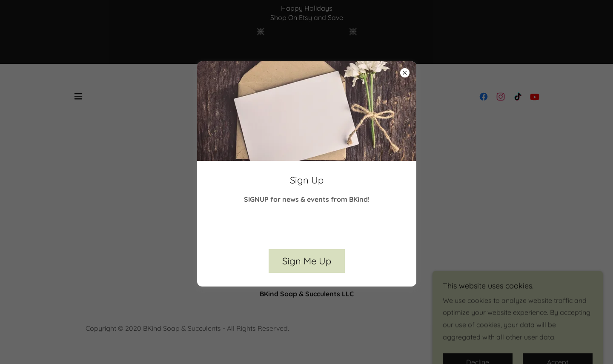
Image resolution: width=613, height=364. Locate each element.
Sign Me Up (307, 261)
